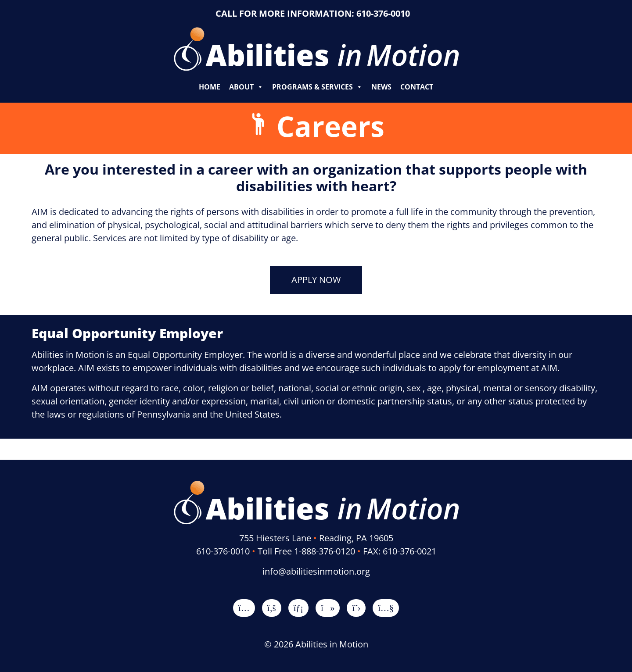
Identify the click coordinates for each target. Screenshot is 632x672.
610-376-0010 (383, 13)
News (381, 87)
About (246, 87)
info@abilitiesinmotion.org (316, 571)
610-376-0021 (409, 551)
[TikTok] (328, 608)
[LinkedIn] (298, 608)
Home (210, 87)
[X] (356, 608)
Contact (417, 87)
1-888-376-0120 (325, 551)
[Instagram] (244, 608)
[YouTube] (386, 608)
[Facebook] (272, 608)
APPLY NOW (316, 280)
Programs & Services (317, 87)
